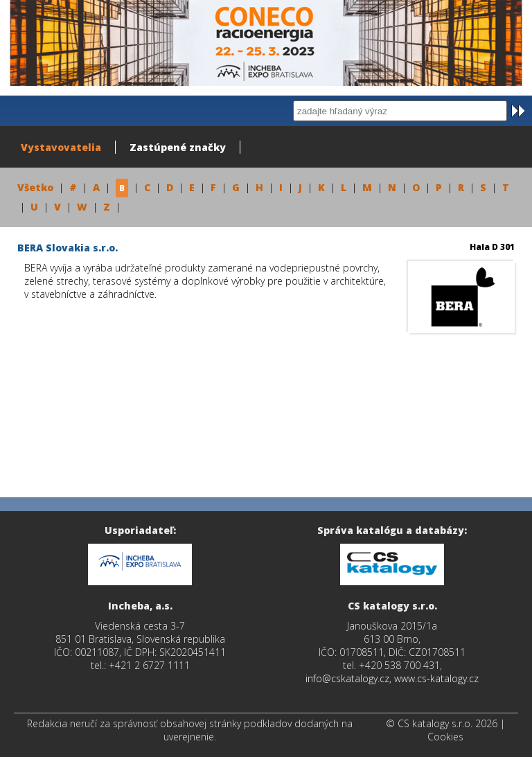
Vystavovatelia (61, 147)
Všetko (35, 187)
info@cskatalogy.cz (347, 678)
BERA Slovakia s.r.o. (68, 248)
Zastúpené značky (178, 147)
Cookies (445, 737)
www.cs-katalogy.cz (436, 678)
